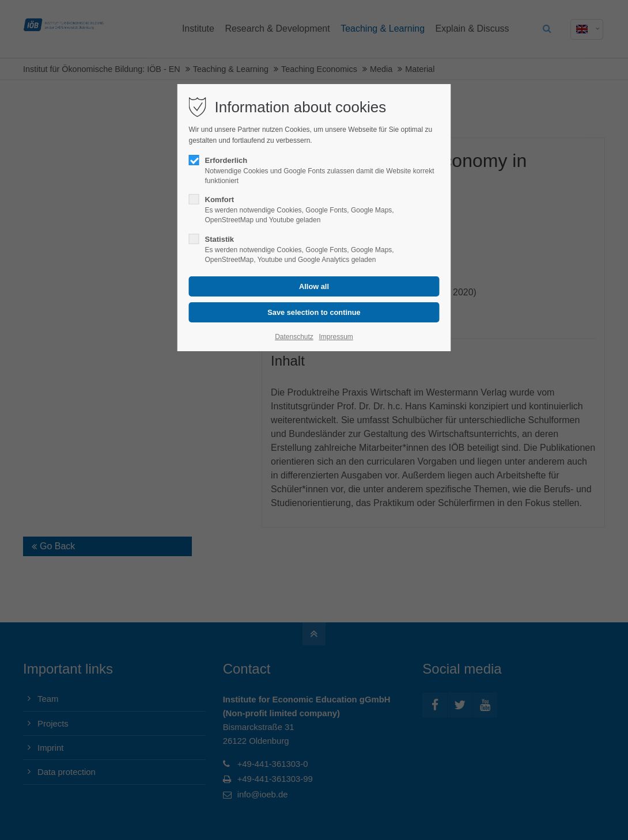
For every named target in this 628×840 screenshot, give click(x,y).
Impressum (336, 337)
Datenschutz (294, 337)
